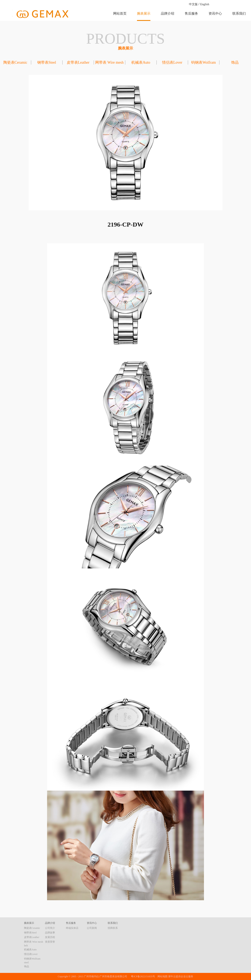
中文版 (193, 4)
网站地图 (162, 976)
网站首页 (120, 13)
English (205, 4)
